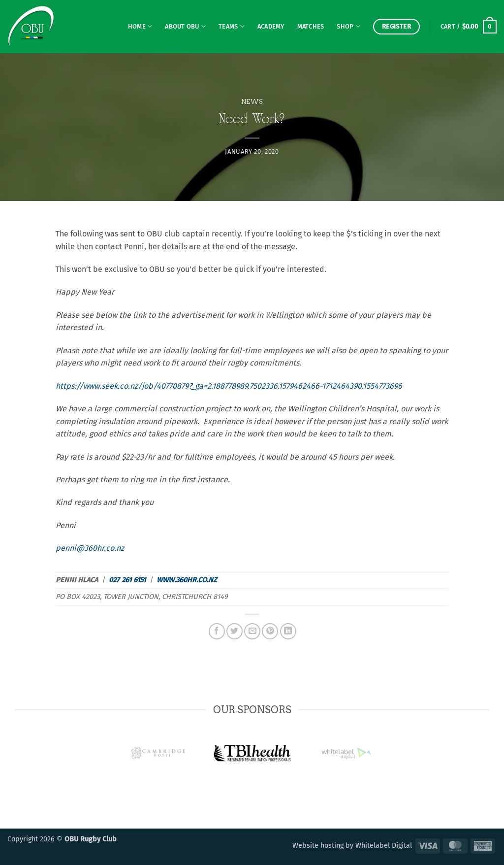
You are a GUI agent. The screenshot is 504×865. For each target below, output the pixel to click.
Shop (348, 26)
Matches (311, 26)
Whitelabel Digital (384, 846)
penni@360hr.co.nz (90, 548)
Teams (232, 26)
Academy (271, 26)
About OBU (185, 26)
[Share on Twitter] (235, 631)
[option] (252, 753)
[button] (469, 27)
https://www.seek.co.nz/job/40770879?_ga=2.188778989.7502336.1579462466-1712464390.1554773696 (229, 386)
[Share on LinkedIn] (288, 631)
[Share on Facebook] (217, 631)
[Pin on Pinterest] (270, 631)
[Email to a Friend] (252, 631)
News (252, 102)
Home (140, 26)
